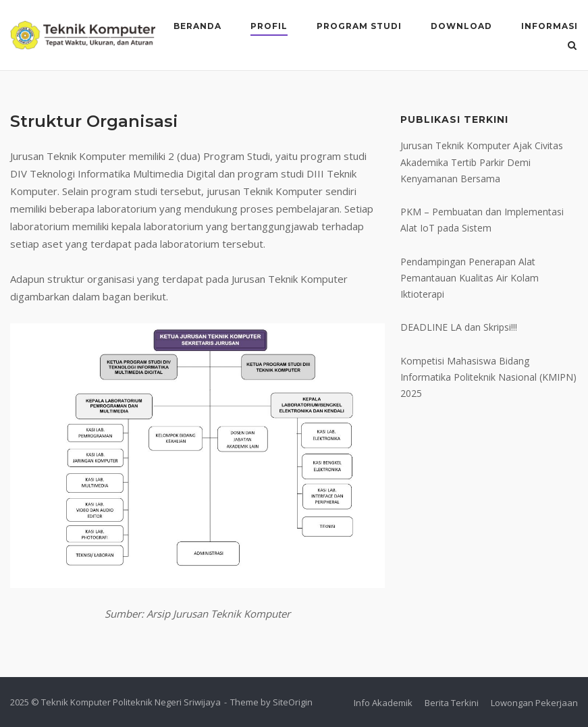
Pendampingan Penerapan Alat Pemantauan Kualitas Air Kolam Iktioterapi (470, 278)
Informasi (550, 26)
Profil (269, 26)
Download (461, 26)
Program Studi (359, 26)
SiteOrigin (293, 702)
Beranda (197, 26)
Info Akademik (383, 703)
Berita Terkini (452, 703)
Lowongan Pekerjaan (534, 703)
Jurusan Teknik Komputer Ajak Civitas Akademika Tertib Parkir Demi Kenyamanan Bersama (482, 162)
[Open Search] (572, 47)
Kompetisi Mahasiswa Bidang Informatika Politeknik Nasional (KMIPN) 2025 (488, 377)
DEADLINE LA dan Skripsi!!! (459, 327)
